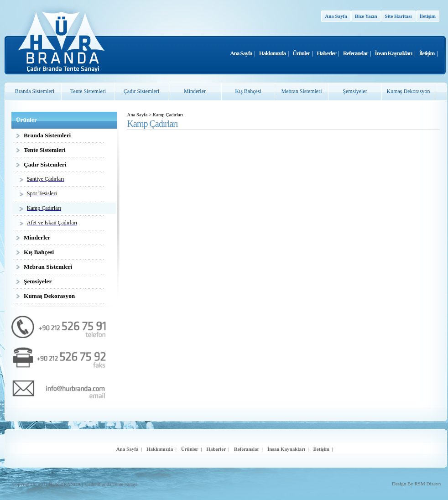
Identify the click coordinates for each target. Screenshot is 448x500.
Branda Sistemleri (35, 91)
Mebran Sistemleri (302, 91)
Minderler (195, 91)
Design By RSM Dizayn (416, 484)
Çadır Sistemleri (141, 91)
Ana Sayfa (336, 16)
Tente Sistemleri (88, 91)
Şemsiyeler (355, 91)
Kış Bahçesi (248, 91)
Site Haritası (399, 16)
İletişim (428, 16)
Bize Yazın (366, 16)
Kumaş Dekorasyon (409, 91)
